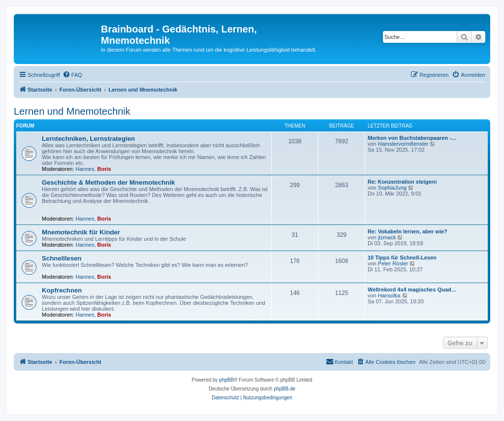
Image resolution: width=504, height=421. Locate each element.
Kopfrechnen (64, 290)
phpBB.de (284, 389)
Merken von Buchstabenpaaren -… (412, 138)
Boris (104, 169)
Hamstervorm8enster (403, 144)
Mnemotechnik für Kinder (81, 232)
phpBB (226, 380)
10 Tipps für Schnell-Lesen (402, 258)
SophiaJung (392, 188)
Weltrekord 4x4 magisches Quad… (412, 290)
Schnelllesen (62, 258)
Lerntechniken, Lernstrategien (88, 139)
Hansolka (389, 295)
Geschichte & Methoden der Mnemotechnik (108, 182)
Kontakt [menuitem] (339, 361)
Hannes (85, 169)
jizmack (387, 237)
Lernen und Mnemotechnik (72, 111)
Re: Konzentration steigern (402, 182)
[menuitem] (72, 75)
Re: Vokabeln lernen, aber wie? (408, 231)
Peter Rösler (393, 263)
